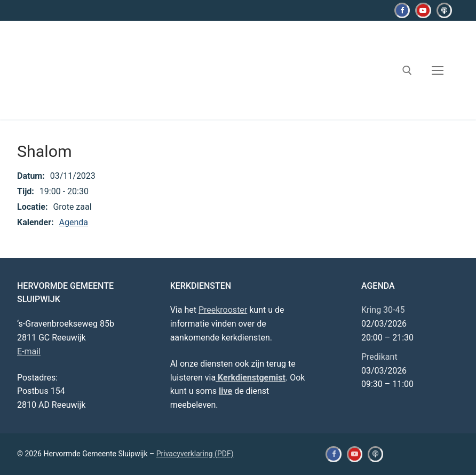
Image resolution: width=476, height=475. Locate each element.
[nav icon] (438, 70)
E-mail (29, 351)
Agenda (74, 222)
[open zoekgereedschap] (407, 70)
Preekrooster (223, 310)
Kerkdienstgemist (251, 378)
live (225, 391)
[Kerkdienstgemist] (444, 10)
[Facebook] (402, 10)
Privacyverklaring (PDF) (195, 454)
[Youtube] (423, 10)
